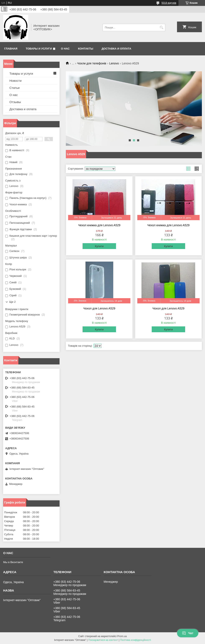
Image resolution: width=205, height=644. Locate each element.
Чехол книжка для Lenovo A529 (99, 225)
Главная (11, 49)
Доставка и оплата (116, 49)
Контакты (86, 49)
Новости (15, 81)
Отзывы (15, 102)
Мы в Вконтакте (13, 562)
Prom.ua (122, 636)
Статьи (15, 88)
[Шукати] (162, 27)
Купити (99, 246)
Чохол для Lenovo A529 (99, 308)
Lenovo (114, 63)
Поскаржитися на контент (103, 640)
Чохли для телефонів (92, 63)
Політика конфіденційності (135, 640)
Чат (188, 633)
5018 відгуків (169, 3)
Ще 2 (12, 302)
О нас (65, 49)
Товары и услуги (39, 49)
